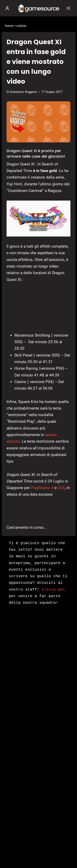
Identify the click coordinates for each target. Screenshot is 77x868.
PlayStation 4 (42, 488)
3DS (61, 488)
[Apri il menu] (68, 8)
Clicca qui (53, 590)
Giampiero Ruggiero (24, 92)
